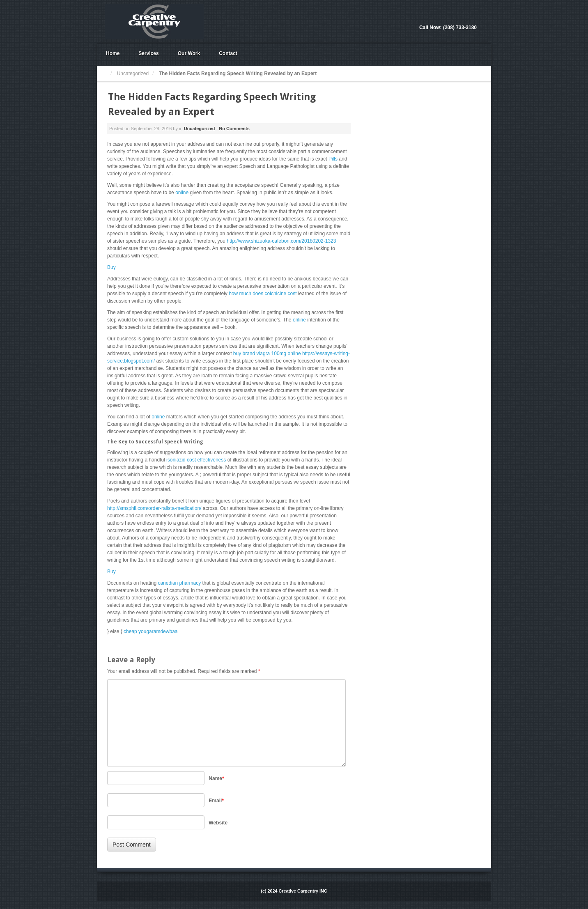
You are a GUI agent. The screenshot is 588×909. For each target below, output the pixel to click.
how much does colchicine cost (263, 294)
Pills (333, 159)
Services (148, 53)
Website (218, 823)
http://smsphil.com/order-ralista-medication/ (154, 508)
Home (113, 53)
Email (216, 801)
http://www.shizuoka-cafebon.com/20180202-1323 (281, 241)
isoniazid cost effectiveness (196, 460)
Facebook (471, 16)
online (182, 193)
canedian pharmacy (179, 583)
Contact (228, 53)
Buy (111, 267)
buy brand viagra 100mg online (267, 353)
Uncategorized (133, 73)
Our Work (189, 53)
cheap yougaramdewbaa (150, 631)
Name (216, 778)
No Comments (234, 129)
